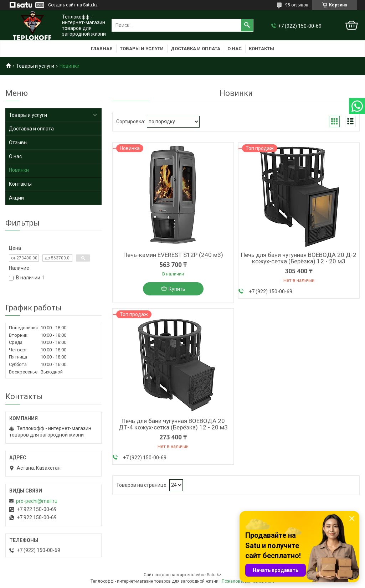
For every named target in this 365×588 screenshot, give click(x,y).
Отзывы (18, 143)
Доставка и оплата (196, 49)
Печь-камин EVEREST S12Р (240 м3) (173, 255)
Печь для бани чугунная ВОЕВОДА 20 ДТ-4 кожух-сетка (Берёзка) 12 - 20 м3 (173, 424)
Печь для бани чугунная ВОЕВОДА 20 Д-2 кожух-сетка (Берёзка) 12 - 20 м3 (299, 258)
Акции (16, 198)
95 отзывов (297, 5)
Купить (177, 289)
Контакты (261, 49)
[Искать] (247, 25)
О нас (235, 49)
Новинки (19, 170)
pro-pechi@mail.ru (37, 501)
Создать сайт (62, 5)
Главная (102, 49)
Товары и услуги (142, 49)
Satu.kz (214, 575)
